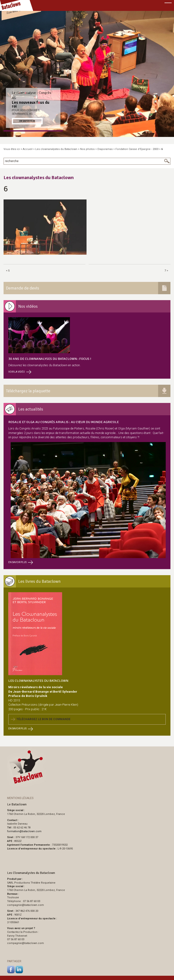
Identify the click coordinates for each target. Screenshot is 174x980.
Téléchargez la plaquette (28, 391)
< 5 (8, 271)
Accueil (28, 149)
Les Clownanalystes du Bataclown (38, 681)
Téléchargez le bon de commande (41, 719)
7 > (166, 271)
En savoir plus (27, 121)
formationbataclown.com (24, 831)
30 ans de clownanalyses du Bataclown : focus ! (50, 359)
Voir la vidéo (20, 372)
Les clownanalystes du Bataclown (56, 149)
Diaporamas (105, 149)
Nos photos (87, 149)
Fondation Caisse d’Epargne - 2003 (137, 149)
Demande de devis (23, 288)
